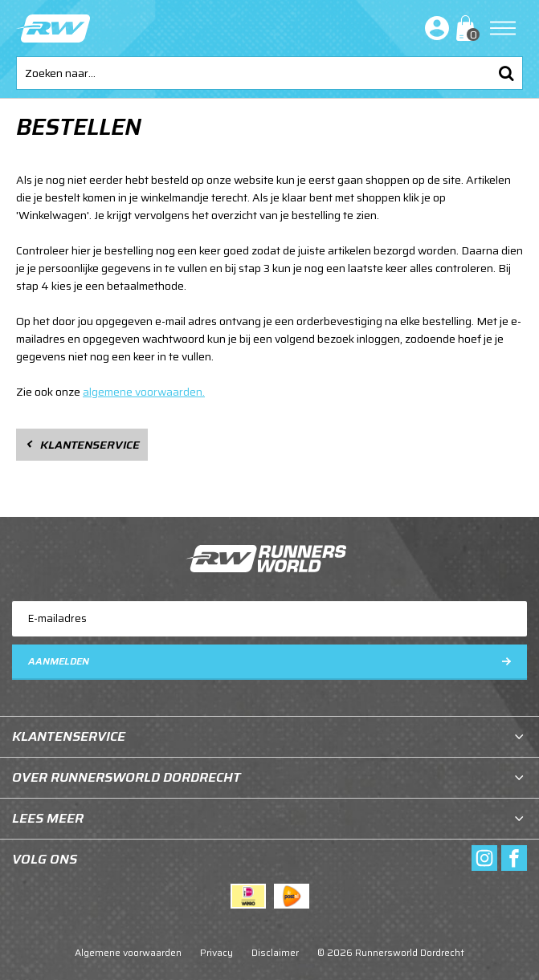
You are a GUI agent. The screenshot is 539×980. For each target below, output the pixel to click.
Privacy (216, 952)
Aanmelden (59, 661)
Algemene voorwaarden (128, 952)
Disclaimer (275, 952)
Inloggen (434, 28)
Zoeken (506, 73)
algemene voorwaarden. (144, 392)
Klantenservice (90, 445)
